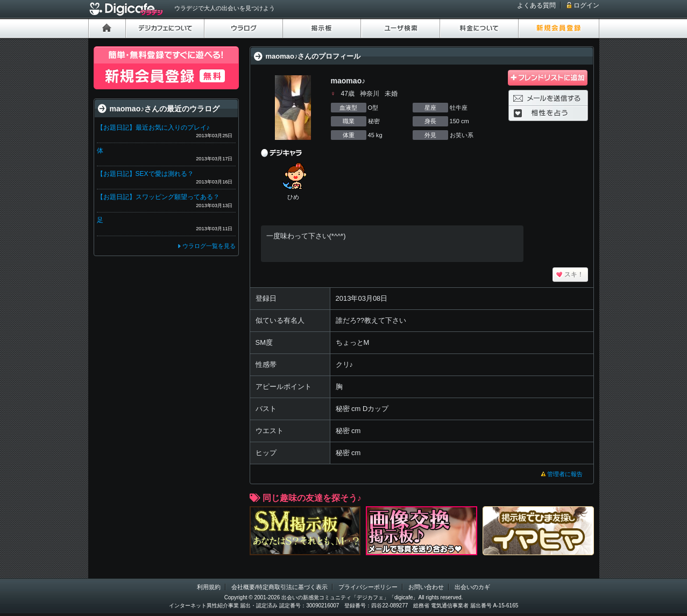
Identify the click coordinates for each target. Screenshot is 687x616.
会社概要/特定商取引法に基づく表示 (279, 587)
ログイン (586, 5)
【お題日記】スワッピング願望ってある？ (158, 197)
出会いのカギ (472, 587)
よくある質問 (536, 5)
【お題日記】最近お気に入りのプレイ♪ (153, 128)
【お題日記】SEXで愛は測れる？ (145, 174)
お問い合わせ (426, 587)
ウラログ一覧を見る (209, 246)
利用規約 (209, 587)
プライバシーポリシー (368, 587)
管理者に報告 (565, 474)
